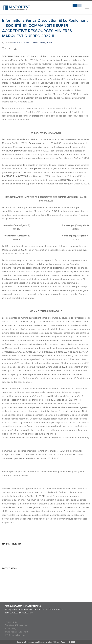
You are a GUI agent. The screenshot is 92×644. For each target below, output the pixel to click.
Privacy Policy (11, 622)
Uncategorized (45, 42)
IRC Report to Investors (15, 635)
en (75, 6)
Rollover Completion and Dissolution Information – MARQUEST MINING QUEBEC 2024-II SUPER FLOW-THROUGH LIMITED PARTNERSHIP (44, 575)
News (35, 42)
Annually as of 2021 (21, 42)
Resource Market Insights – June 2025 (19, 554)
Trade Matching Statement (16, 632)
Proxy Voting (10, 628)
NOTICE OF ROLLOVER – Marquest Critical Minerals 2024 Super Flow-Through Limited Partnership (40, 582)
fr (79, 6)
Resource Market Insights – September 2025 (22, 549)
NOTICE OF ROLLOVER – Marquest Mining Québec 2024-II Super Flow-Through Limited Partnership (41, 590)
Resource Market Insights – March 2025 (20, 559)
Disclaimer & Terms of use (16, 625)
